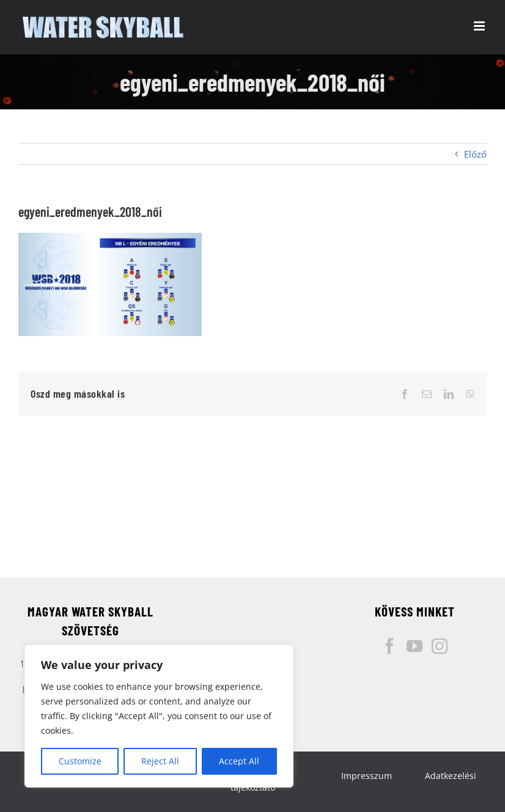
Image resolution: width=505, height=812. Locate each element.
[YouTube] (415, 646)
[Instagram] (440, 646)
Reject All (160, 761)
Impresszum (367, 776)
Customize (80, 761)
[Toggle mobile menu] (480, 26)
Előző (475, 154)
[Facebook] (389, 646)
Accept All (239, 761)
